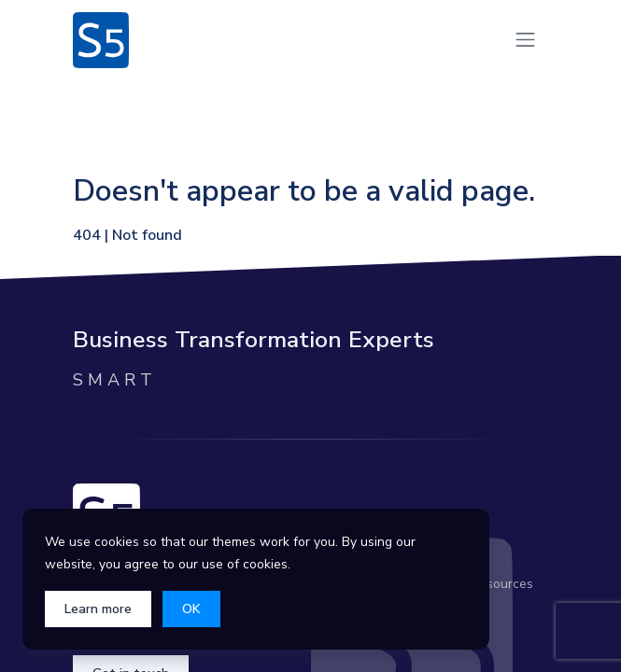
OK (191, 609)
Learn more (98, 609)
